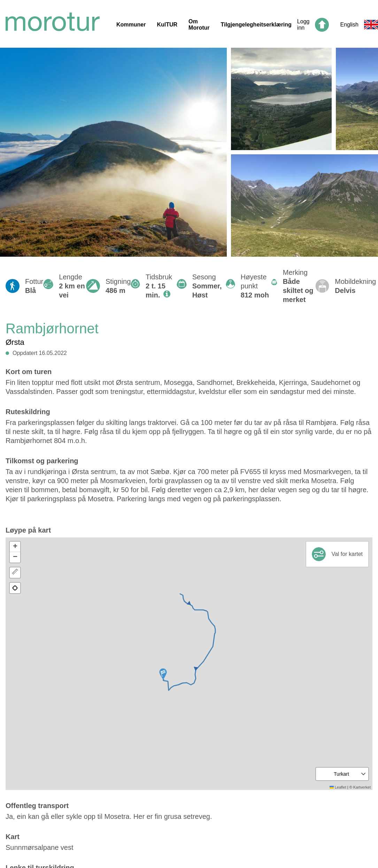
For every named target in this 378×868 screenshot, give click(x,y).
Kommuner (131, 25)
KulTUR (167, 25)
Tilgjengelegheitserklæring (256, 25)
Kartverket (362, 787)
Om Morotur (199, 25)
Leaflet (338, 787)
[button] (163, 674)
